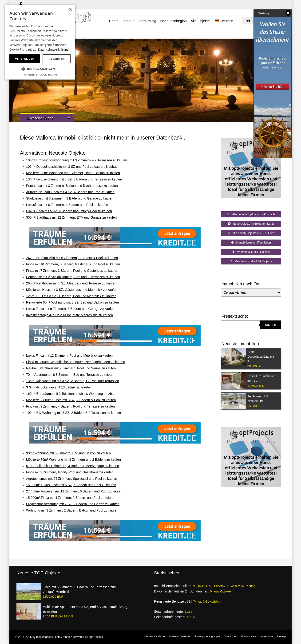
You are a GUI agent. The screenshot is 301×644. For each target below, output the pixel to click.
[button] (40, 69)
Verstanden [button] (25, 59)
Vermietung (147, 21)
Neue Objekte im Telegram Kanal (251, 224)
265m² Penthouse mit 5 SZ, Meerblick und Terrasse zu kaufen (71, 283)
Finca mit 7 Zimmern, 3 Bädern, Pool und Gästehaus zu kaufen (72, 271)
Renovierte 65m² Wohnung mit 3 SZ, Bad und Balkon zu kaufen (72, 302)
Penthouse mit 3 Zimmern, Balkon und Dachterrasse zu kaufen (72, 186)
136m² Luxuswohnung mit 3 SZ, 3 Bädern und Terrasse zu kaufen (74, 179)
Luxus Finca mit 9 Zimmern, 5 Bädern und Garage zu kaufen (70, 309)
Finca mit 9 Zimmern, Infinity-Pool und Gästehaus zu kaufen (70, 472)
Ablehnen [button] (57, 59)
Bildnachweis (249, 636)
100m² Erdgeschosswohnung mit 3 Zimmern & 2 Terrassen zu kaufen (77, 160)
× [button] (70, 10)
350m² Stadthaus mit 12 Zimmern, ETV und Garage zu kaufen (71, 217)
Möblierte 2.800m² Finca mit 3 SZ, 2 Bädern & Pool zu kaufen (71, 400)
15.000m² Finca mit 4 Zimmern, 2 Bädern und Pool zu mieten (71, 498)
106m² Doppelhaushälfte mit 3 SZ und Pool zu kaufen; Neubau (72, 167)
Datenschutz (231, 636)
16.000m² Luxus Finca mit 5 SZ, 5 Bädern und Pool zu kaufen (71, 485)
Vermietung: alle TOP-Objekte (251, 261)
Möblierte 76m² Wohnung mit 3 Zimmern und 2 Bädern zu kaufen (73, 460)
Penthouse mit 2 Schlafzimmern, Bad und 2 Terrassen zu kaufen (73, 277)
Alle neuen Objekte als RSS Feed (251, 233)
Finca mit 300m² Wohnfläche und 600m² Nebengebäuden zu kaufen (76, 362)
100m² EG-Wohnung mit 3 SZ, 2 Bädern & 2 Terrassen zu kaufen (73, 413)
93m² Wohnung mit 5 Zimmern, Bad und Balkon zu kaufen (68, 453)
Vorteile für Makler (155, 636)
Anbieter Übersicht (180, 636)
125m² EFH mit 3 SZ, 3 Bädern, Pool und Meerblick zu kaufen (71, 296)
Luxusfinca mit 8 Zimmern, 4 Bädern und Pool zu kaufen (67, 205)
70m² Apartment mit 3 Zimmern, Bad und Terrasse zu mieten (70, 375)
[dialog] (40, 42)
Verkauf (129, 21)
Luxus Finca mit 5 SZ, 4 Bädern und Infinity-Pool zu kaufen (69, 211)
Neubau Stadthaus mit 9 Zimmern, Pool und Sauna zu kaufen (71, 368)
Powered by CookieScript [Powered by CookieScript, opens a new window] (40, 74)
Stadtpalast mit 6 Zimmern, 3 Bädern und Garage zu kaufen (70, 198)
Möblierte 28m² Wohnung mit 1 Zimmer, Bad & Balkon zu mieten (73, 173)
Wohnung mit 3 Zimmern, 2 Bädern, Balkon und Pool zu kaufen (72, 510)
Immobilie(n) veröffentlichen (251, 243)
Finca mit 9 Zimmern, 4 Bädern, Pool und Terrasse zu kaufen (70, 406)
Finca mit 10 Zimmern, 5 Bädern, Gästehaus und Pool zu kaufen (73, 264)
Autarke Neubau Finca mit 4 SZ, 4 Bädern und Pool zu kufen (70, 192)
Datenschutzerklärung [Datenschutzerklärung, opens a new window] (53, 50)
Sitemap (281, 636)
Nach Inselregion (173, 21)
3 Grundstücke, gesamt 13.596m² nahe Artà (58, 387)
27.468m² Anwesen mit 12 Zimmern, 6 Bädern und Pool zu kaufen (74, 491)
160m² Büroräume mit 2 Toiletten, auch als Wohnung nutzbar (70, 394)
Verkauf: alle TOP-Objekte (251, 252)
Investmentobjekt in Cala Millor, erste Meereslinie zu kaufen (69, 315)
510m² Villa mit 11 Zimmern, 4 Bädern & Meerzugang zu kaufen (73, 466)
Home (114, 21)
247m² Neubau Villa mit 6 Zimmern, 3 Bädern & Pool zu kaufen (72, 258)
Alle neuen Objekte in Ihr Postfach (251, 214)
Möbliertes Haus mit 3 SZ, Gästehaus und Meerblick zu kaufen (72, 290)
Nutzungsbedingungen (207, 636)
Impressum (266, 636)
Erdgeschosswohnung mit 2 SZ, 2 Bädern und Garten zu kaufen (73, 504)
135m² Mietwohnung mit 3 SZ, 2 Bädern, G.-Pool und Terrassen (73, 381)
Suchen (270, 325)
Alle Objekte (200, 21)
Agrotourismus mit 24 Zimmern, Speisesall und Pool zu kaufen (72, 479)
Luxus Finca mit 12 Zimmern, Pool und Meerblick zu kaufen (69, 356)
